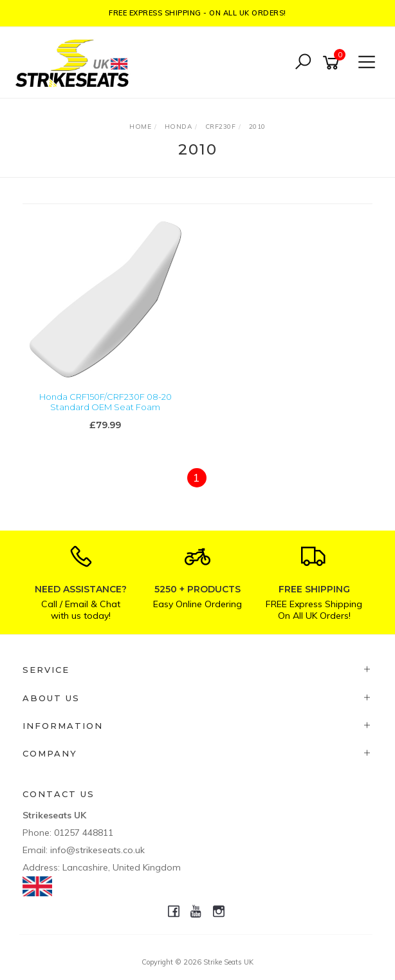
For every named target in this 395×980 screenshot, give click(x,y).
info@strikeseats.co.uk (97, 850)
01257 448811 (84, 833)
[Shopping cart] (333, 63)
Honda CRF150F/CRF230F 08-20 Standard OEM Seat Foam (106, 402)
